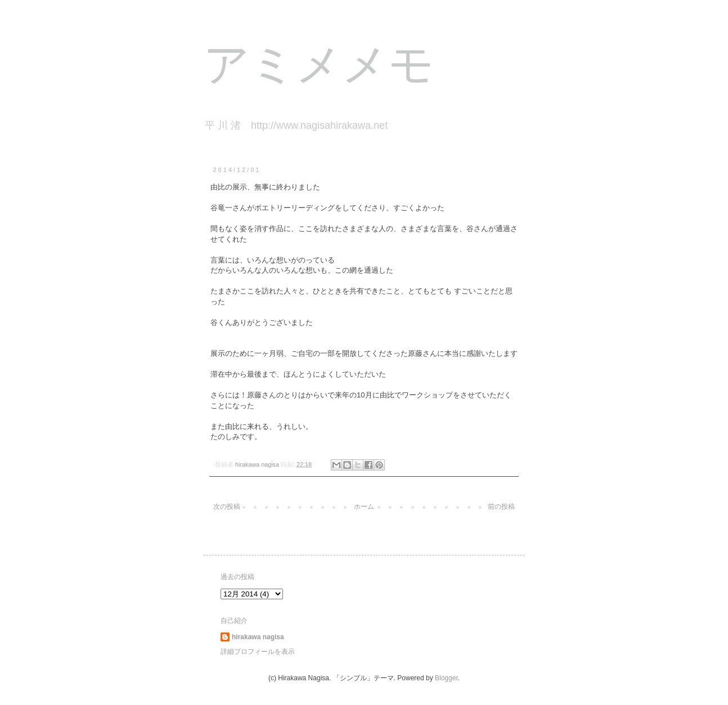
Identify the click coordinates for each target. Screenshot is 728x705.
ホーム (364, 507)
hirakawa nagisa (258, 637)
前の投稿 (501, 507)
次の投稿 (227, 507)
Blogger (446, 678)
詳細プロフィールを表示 (258, 652)
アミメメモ (319, 68)
